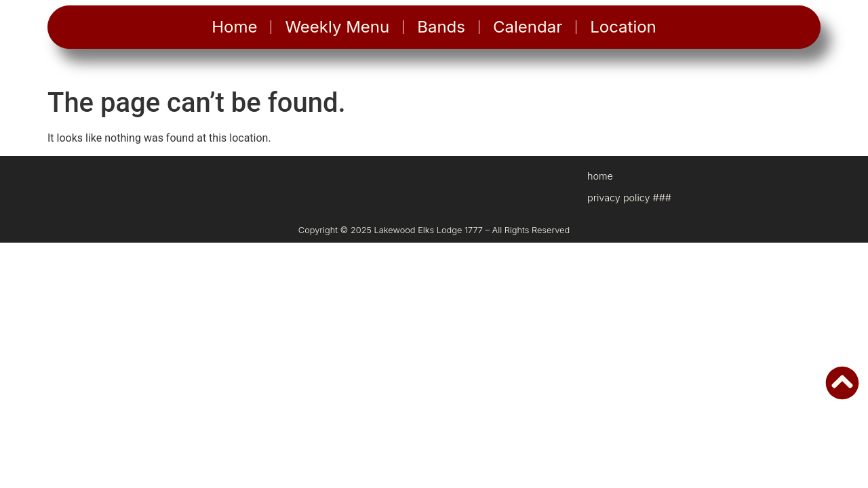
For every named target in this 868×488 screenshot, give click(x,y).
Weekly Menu (337, 27)
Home (234, 27)
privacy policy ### (629, 198)
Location (623, 27)
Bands (441, 27)
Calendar (528, 27)
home (600, 176)
